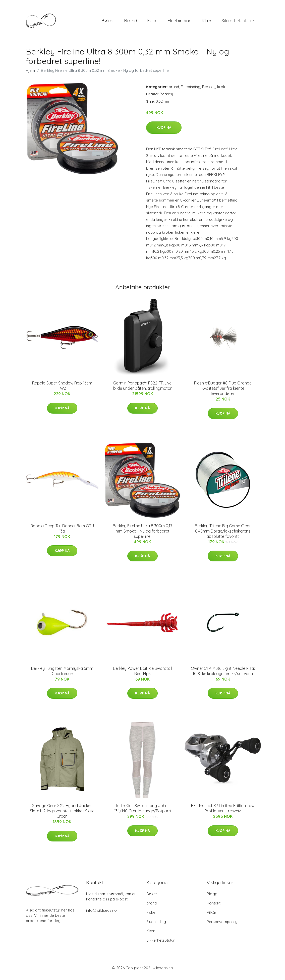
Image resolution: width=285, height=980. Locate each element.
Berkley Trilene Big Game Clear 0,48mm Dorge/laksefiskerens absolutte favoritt (223, 535)
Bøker (108, 22)
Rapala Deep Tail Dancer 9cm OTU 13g (62, 532)
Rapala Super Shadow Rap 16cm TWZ (62, 389)
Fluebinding (180, 22)
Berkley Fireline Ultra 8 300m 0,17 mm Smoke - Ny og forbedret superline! (142, 535)
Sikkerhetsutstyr (238, 22)
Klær (207, 22)
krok (221, 90)
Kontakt (214, 907)
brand (131, 22)
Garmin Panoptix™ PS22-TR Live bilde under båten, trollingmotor (142, 389)
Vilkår (212, 916)
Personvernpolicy (222, 925)
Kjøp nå (164, 131)
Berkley (209, 90)
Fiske (152, 22)
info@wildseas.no (101, 914)
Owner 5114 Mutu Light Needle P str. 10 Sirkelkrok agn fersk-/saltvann (223, 674)
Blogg (212, 897)
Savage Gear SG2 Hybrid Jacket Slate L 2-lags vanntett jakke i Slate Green (62, 815)
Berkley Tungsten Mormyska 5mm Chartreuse (62, 674)
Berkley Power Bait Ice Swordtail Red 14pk (142, 674)
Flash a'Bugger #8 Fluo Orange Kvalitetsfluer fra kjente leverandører (223, 392)
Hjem (30, 74)
